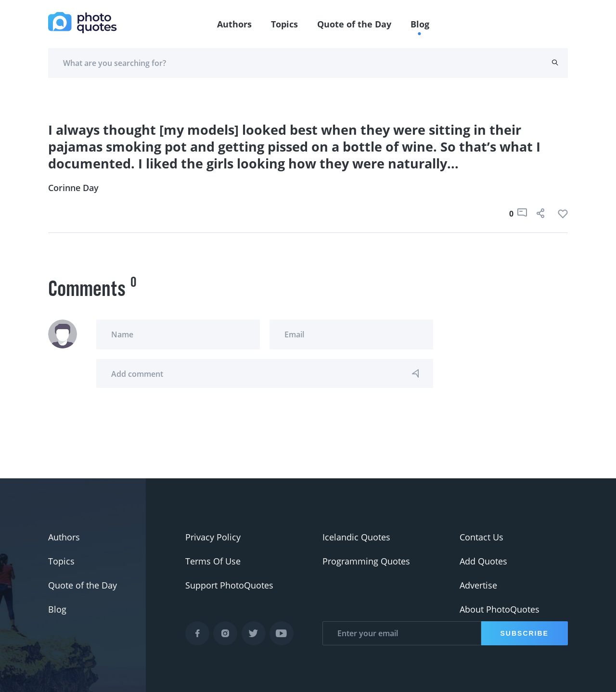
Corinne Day (73, 188)
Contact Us (481, 537)
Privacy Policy (213, 537)
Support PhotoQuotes (229, 585)
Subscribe (525, 633)
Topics (284, 24)
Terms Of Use (213, 561)
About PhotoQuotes (500, 609)
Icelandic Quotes (356, 537)
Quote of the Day (354, 24)
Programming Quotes (366, 561)
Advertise (478, 585)
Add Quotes (483, 561)
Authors (234, 24)
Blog (420, 24)
